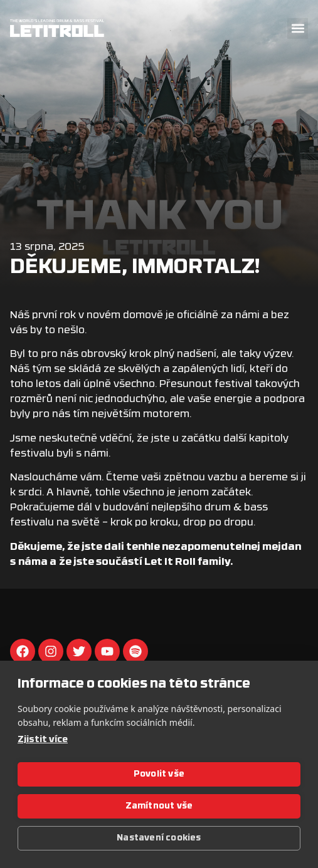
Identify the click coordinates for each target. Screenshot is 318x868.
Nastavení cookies (159, 838)
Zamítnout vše (159, 806)
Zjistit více (43, 740)
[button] (298, 28)
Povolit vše (159, 774)
